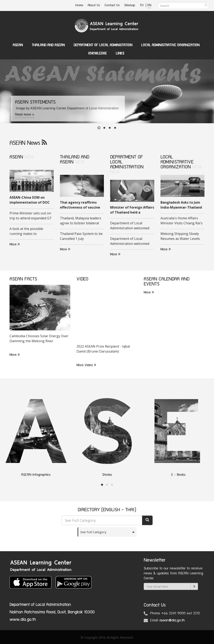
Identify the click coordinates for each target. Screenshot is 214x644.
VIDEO (82, 279)
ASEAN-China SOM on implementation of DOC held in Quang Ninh (30, 200)
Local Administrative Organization (170, 45)
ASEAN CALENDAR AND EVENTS (167, 282)
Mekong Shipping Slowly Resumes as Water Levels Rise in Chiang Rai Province (181, 236)
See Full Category (95, 532)
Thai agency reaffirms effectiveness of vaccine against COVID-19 (80, 205)
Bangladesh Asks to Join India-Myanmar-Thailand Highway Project (181, 205)
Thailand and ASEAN (48, 45)
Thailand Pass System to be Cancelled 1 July (81, 236)
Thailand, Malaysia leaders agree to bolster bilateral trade (81, 221)
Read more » (25, 115)
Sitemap (130, 5)
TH (142, 5)
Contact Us (112, 5)
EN (149, 5)
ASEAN (18, 45)
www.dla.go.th (23, 620)
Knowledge (98, 53)
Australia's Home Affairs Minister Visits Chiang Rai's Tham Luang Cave (182, 221)
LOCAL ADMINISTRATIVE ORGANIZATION (177, 162)
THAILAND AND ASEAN (75, 160)
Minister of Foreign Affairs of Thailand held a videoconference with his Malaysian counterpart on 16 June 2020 (132, 210)
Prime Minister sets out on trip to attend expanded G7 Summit (30, 216)
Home (79, 5)
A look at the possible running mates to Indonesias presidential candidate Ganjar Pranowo (30, 231)
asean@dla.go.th (172, 620)
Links (120, 53)
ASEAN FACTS (23, 279)
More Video (86, 365)
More (15, 244)
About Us (94, 5)
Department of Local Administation (103, 45)
